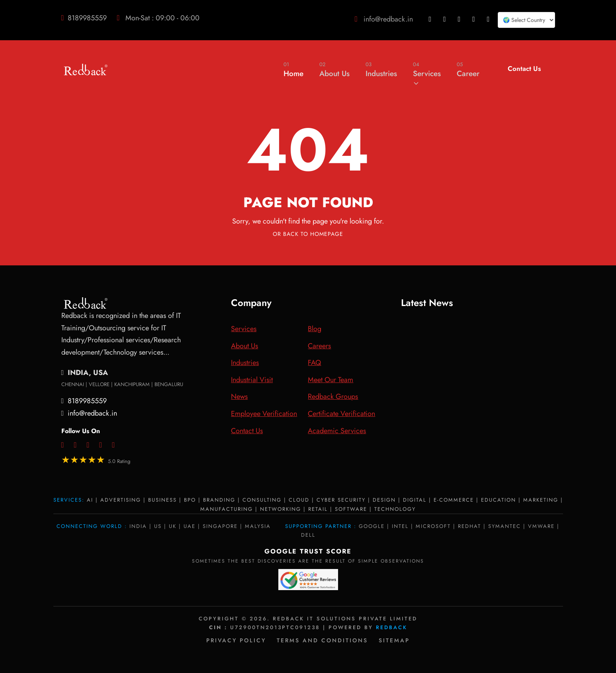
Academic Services (337, 431)
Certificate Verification (341, 414)
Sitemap (394, 640)
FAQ (314, 363)
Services (427, 73)
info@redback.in (388, 19)
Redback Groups (333, 396)
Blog (315, 329)
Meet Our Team (330, 380)
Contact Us (524, 69)
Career (468, 70)
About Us (334, 70)
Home (293, 70)
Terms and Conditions (322, 640)
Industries (381, 70)
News (239, 396)
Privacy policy (236, 640)
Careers (319, 346)
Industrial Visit (252, 380)
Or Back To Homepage (308, 234)
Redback (392, 627)
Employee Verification (264, 414)
